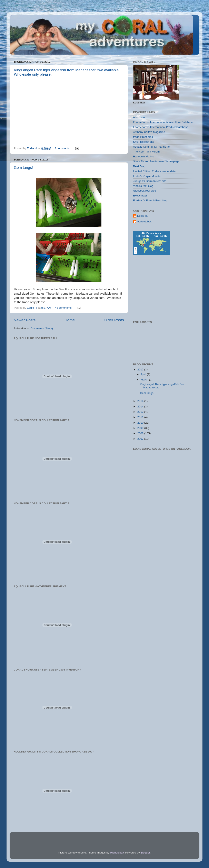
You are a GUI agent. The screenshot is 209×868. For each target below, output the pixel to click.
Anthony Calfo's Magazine (149, 132)
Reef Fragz (140, 166)
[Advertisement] (164, 288)
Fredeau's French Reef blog (150, 200)
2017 (141, 370)
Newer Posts (25, 320)
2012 (141, 412)
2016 (141, 401)
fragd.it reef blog (143, 137)
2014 (141, 407)
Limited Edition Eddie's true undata (154, 171)
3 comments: (63, 148)
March (145, 380)
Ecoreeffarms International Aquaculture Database (163, 122)
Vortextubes (144, 221)
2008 (141, 433)
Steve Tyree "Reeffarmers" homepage (156, 161)
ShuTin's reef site (144, 142)
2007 (141, 439)
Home (70, 320)
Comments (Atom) (42, 328)
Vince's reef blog (143, 186)
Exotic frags (140, 196)
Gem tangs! (23, 168)
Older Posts (114, 320)
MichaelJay (117, 853)
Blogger (145, 853)
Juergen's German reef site (150, 181)
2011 (141, 417)
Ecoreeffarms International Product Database (161, 127)
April (144, 374)
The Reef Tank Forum (146, 152)
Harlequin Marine (144, 156)
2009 (141, 428)
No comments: (64, 308)
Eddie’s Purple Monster (147, 176)
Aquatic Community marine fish (152, 147)
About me (139, 117)
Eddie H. (142, 216)
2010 (141, 423)
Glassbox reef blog (145, 191)
